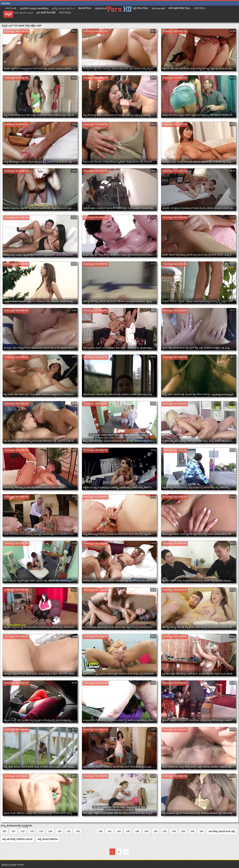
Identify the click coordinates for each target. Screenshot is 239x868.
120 (59, 831)
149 (146, 831)
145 (128, 831)
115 (32, 831)
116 (41, 831)
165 (201, 831)
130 (78, 831)
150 (155, 831)
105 (4, 831)
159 (192, 831)
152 (165, 831)
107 (13, 831)
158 (183, 831)
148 (137, 831)
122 (69, 831)
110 (23, 831)
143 (119, 831)
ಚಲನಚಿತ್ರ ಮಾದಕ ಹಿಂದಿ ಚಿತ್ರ (222, 831)
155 (174, 831)
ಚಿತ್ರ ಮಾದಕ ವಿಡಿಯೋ (48, 839)
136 (100, 831)
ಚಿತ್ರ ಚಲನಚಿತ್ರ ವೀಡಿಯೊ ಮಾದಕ (17, 839)
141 (109, 831)
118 (50, 831)
